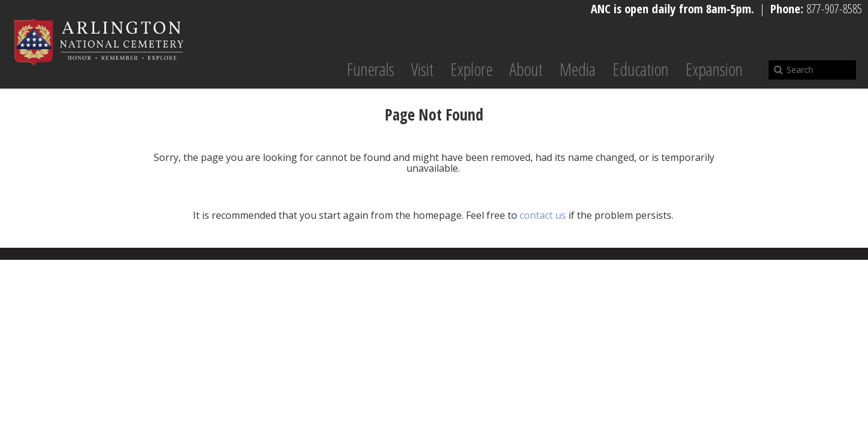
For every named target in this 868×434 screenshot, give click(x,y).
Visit (422, 69)
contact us (543, 215)
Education (640, 69)
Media (577, 69)
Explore (471, 69)
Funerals (370, 69)
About (526, 69)
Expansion (714, 69)
